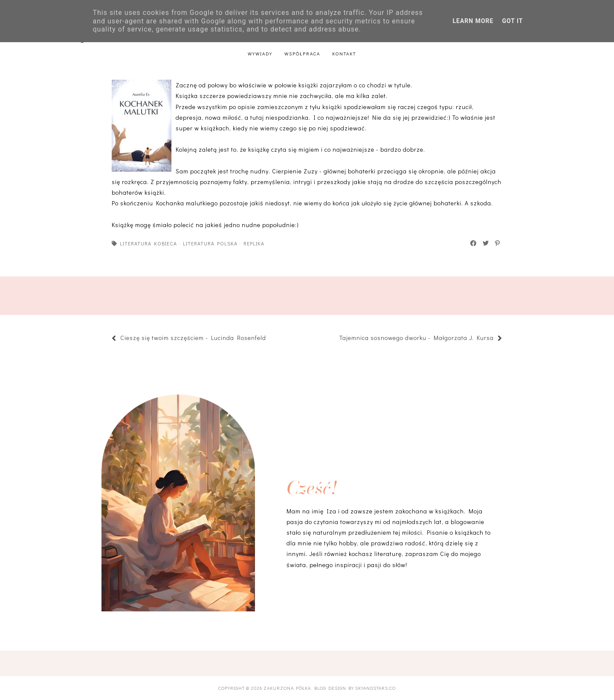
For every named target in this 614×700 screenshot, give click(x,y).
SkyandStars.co (375, 688)
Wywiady (260, 53)
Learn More (473, 21)
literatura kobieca (148, 243)
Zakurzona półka (287, 688)
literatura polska (210, 243)
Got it (512, 21)
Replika (254, 243)
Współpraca (302, 53)
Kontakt (344, 53)
